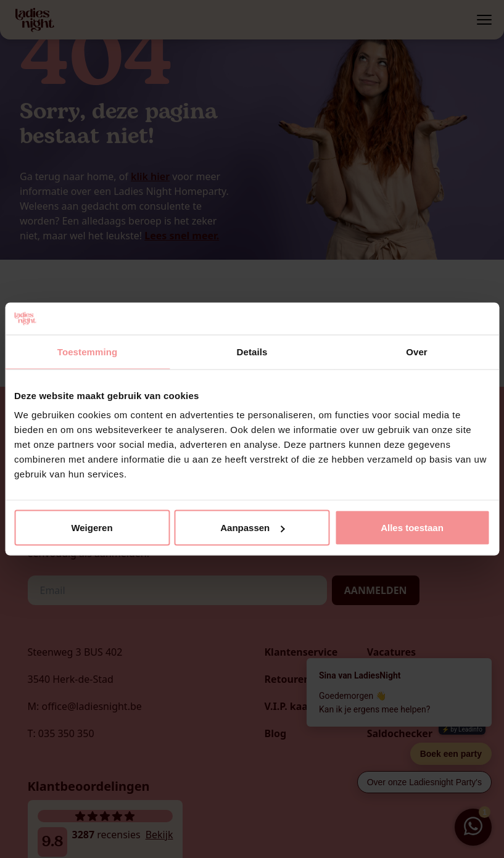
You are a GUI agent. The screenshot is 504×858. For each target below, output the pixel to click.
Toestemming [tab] (88, 351)
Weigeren (92, 528)
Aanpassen (252, 528)
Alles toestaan (412, 528)
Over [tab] (417, 351)
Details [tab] (252, 351)
